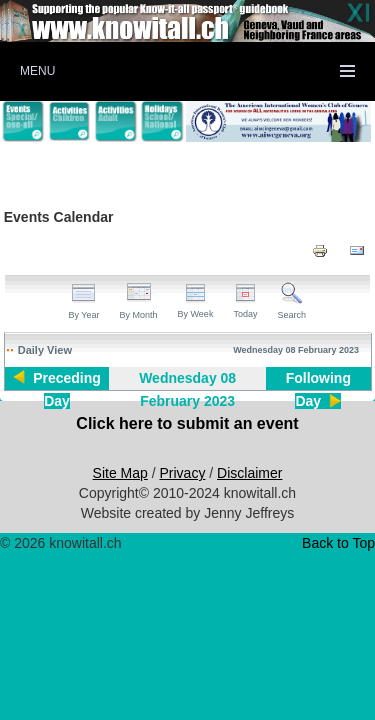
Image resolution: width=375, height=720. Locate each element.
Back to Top (338, 543)
